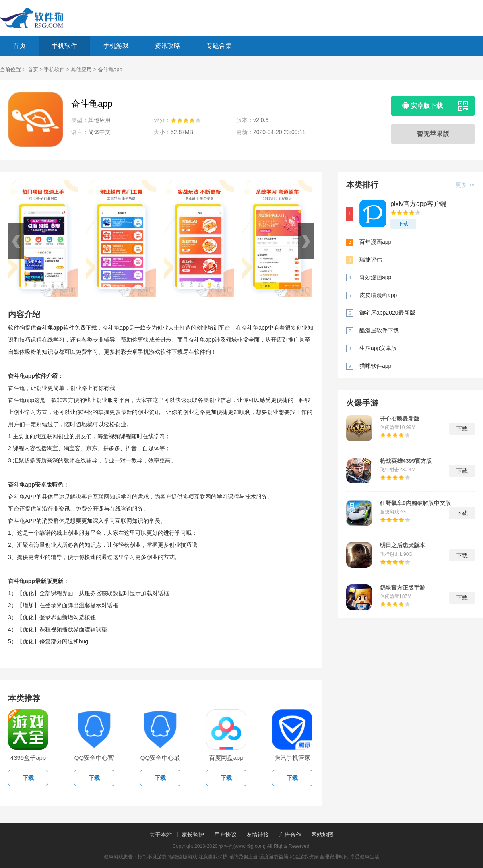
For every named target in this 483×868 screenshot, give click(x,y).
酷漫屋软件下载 (379, 330)
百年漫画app (375, 242)
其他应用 (81, 69)
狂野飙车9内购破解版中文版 (415, 503)
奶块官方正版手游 (402, 588)
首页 (19, 46)
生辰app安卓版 (378, 348)
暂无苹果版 (433, 134)
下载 (403, 224)
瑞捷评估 (371, 260)
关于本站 (161, 835)
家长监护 (193, 835)
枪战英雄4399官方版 (406, 461)
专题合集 (219, 46)
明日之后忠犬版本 (402, 545)
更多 (465, 185)
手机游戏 (116, 46)
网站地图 (322, 835)
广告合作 (290, 835)
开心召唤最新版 (400, 419)
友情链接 (258, 835)
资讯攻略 (167, 46)
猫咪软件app (375, 366)
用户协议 (225, 835)
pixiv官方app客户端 (418, 204)
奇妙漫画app (375, 277)
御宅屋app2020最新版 (387, 313)
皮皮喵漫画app (378, 295)
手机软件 (64, 46)
